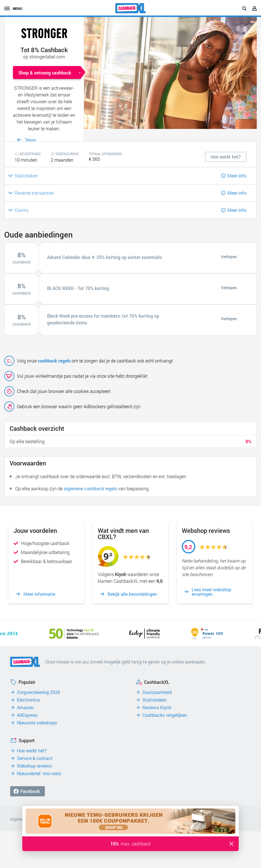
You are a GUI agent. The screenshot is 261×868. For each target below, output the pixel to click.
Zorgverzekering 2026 (38, 692)
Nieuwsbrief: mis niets (39, 773)
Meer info (237, 176)
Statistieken (154, 700)
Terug (30, 140)
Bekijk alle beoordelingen (132, 594)
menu (13, 8)
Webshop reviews (34, 766)
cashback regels (54, 361)
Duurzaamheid (157, 692)
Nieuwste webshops (37, 723)
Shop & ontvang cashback (45, 73)
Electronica (28, 700)
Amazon (25, 707)
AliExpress (27, 715)
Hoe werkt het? (32, 751)
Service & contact (35, 758)
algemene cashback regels (90, 488)
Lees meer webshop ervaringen (211, 592)
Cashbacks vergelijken (165, 715)
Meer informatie (39, 594)
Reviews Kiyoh (157, 707)
